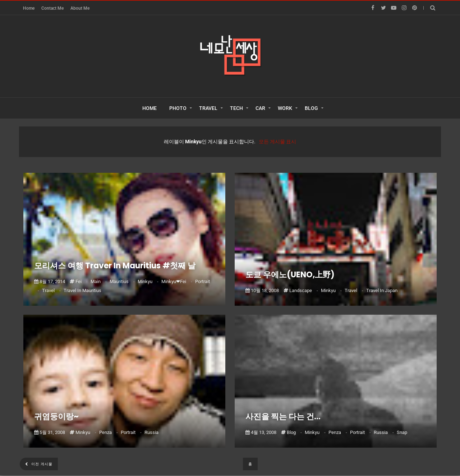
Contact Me (52, 8)
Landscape (304, 290)
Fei (82, 281)
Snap (402, 432)
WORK (285, 108)
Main (99, 281)
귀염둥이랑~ (56, 417)
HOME (149, 108)
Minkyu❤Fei (177, 281)
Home (29, 8)
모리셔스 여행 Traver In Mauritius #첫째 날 (115, 266)
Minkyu (149, 281)
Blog (295, 432)
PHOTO (178, 108)
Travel (52, 290)
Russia (151, 432)
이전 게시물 (41, 464)
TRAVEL (208, 108)
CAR (260, 108)
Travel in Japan (382, 290)
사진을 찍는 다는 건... (283, 417)
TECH (236, 108)
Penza (109, 432)
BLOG (311, 108)
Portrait (132, 432)
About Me (80, 8)
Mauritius (123, 281)
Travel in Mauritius (82, 290)
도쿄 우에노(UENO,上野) (290, 275)
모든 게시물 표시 (277, 142)
